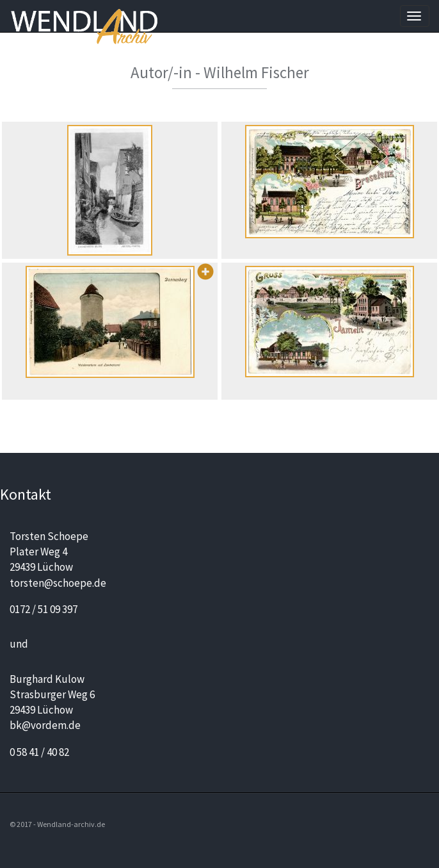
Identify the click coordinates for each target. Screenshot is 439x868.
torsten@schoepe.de (58, 583)
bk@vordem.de (45, 725)
